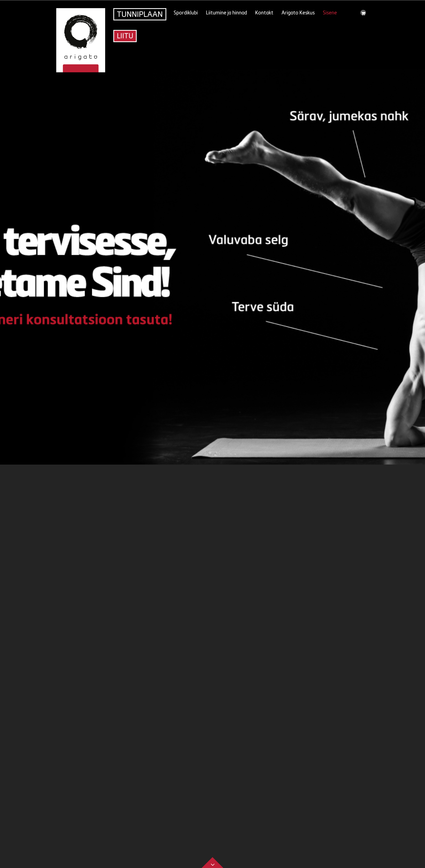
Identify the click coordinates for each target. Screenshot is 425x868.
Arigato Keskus (298, 13)
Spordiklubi (186, 13)
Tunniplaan (140, 15)
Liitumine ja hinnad (226, 13)
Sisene (330, 13)
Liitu (125, 37)
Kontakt (264, 13)
